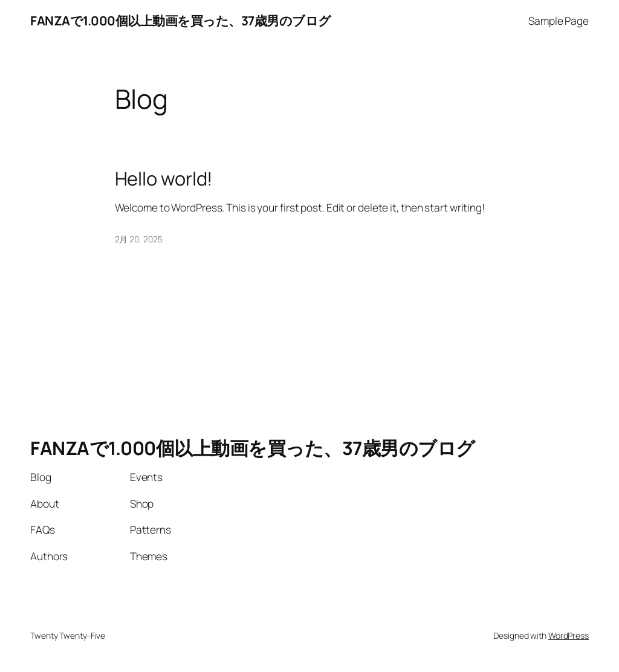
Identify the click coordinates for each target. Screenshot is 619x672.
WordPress (569, 635)
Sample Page (559, 21)
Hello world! (164, 179)
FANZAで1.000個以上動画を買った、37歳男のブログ (181, 21)
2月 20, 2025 (139, 239)
